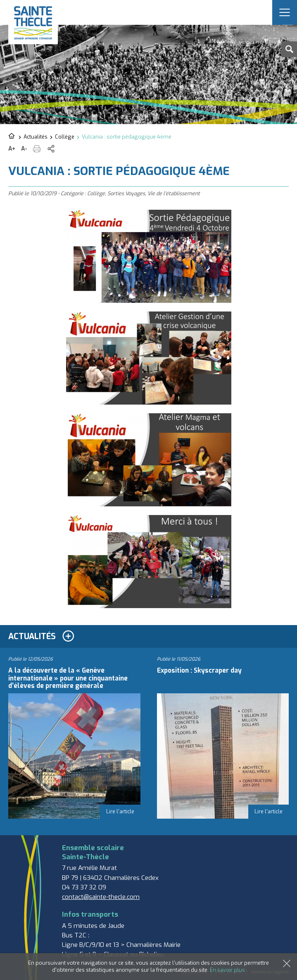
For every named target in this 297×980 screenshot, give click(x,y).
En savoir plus (227, 970)
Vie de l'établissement (174, 193)
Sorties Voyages (126, 193)
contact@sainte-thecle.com (101, 897)
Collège (65, 137)
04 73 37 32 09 (84, 887)
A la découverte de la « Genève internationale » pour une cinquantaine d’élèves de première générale (68, 678)
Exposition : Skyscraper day (199, 671)
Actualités (36, 137)
